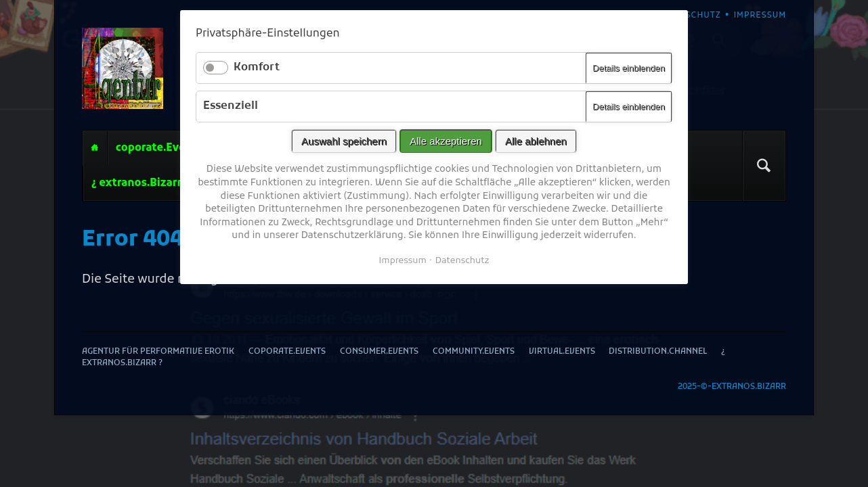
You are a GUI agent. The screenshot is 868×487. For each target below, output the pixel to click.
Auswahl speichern (344, 141)
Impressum (403, 261)
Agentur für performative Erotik (95, 148)
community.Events (474, 352)
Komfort (257, 68)
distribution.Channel (658, 352)
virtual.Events (562, 352)
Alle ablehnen (536, 141)
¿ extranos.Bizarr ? (140, 183)
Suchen (764, 166)
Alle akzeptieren (446, 141)
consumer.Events (379, 352)
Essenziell (231, 106)
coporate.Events (159, 148)
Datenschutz (462, 261)
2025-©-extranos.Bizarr (732, 387)
